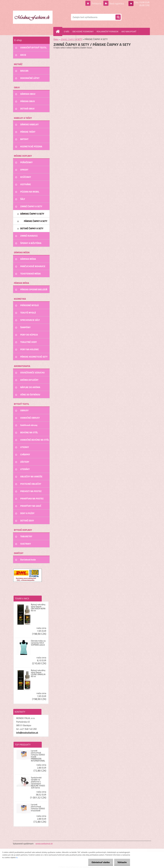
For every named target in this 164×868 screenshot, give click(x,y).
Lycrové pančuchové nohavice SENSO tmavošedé (38, 808)
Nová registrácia (116, 3)
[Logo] (33, 17)
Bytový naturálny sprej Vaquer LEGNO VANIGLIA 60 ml (38, 673)
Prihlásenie (95, 3)
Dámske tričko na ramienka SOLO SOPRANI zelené (38, 643)
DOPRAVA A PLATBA (66, 39)
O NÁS (67, 31)
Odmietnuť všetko (100, 862)
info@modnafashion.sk (27, 733)
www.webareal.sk (44, 844)
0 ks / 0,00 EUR (142, 2)
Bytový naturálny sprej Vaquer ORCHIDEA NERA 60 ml (38, 608)
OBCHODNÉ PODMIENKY (83, 31)
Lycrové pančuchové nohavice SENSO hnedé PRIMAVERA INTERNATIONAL (38, 756)
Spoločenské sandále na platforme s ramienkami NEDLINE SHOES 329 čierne (38, 783)
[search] (118, 17)
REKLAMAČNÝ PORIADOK (107, 31)
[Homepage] (59, 31)
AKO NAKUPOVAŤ (129, 31)
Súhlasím (122, 862)
